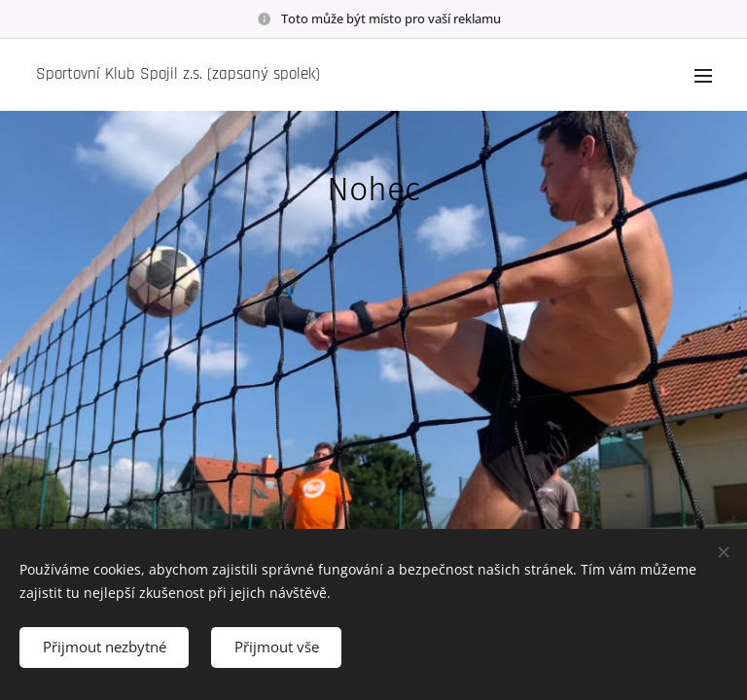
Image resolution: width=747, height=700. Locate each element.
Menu (703, 76)
